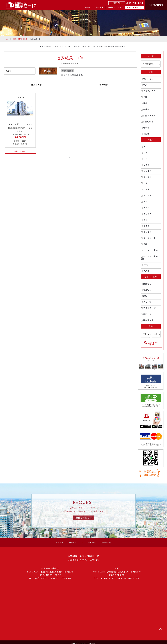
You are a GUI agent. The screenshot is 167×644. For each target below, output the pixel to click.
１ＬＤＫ (146, 173)
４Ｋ (144, 221)
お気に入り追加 (20, 151)
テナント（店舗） (150, 252)
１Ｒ (144, 154)
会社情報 (100, 7)
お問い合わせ (156, 5)
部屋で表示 (37, 85)
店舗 (144, 105)
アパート (146, 87)
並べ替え (48, 71)
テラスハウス (148, 93)
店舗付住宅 (147, 123)
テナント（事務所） (149, 259)
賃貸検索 (60, 541)
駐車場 (145, 129)
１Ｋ (144, 160)
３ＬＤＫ (146, 215)
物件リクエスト (115, 7)
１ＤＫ (145, 166)
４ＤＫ (145, 227)
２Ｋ (144, 185)
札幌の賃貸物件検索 (20, 39)
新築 (144, 297)
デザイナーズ (148, 310)
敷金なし (146, 285)
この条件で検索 (152, 345)
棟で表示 (104, 85)
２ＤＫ (145, 191)
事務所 (145, 111)
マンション (147, 80)
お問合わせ (106, 541)
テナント (146, 266)
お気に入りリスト (134, 7)
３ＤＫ (145, 209)
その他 (145, 135)
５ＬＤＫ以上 (148, 240)
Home (7, 39)
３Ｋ (144, 203)
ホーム (88, 7)
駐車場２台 (147, 322)
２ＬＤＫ (146, 197)
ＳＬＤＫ (146, 179)
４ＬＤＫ (146, 234)
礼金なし (146, 291)
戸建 (144, 99)
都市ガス (146, 316)
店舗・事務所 (148, 117)
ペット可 (146, 304)
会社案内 (92, 541)
